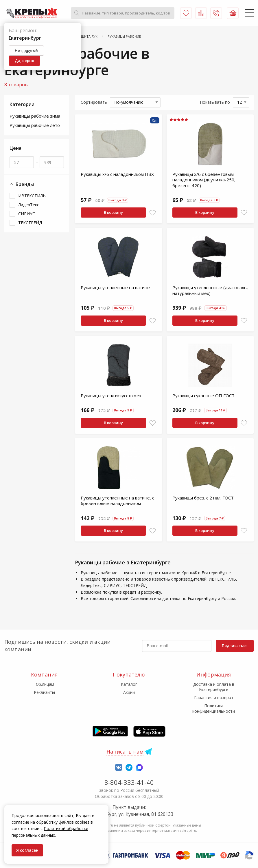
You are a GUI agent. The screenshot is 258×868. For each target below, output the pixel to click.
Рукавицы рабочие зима (35, 116)
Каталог (129, 684)
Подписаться (235, 645)
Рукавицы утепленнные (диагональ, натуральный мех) (210, 290)
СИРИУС (27, 214)
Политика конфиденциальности (214, 708)
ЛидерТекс (29, 205)
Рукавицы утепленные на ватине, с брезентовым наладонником (117, 501)
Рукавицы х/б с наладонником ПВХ (117, 174)
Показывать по (215, 102)
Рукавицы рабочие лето (35, 125)
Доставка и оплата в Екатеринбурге (214, 687)
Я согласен (27, 850)
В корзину (113, 212)
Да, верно (24, 61)
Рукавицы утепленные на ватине (115, 287)
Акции (129, 692)
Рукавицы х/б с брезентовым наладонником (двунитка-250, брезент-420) (204, 180)
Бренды (22, 184)
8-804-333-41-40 (129, 782)
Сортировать (94, 102)
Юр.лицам (44, 684)
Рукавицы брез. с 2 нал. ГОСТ (203, 498)
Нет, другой (26, 50)
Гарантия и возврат (214, 697)
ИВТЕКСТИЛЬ (32, 196)
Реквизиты (44, 692)
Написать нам (125, 752)
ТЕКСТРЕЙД (30, 223)
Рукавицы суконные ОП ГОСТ (203, 395)
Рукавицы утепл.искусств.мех (111, 395)
